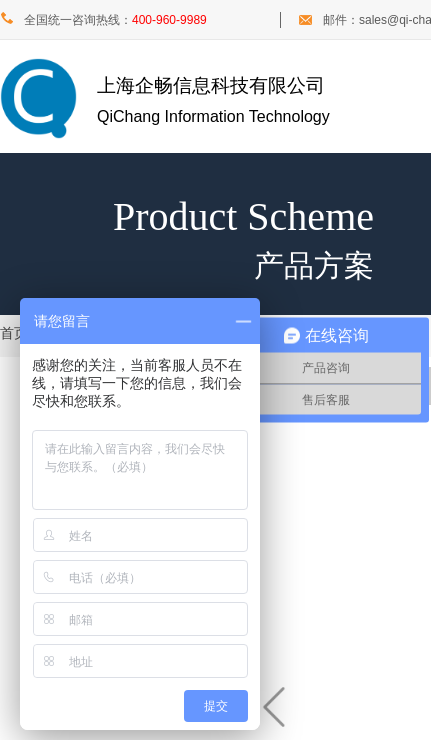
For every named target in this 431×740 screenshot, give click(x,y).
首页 (14, 333)
